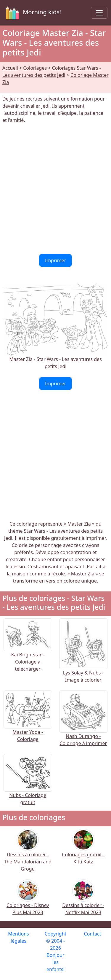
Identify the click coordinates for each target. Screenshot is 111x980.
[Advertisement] (55, 189)
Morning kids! (32, 13)
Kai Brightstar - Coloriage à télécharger (28, 652)
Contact (93, 934)
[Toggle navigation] (99, 13)
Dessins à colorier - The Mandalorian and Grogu (28, 854)
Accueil (10, 68)
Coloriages (35, 68)
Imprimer (56, 260)
